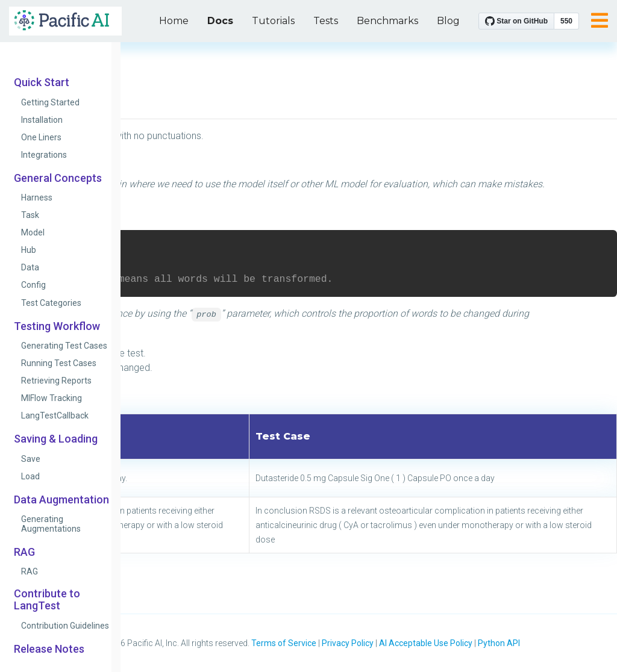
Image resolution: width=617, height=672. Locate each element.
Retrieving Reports (56, 381)
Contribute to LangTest (47, 600)
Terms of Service (284, 643)
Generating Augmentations (51, 524)
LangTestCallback (55, 415)
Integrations (44, 155)
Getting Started (50, 102)
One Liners (41, 137)
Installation (42, 120)
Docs (220, 21)
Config (33, 285)
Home (174, 21)
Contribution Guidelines (65, 626)
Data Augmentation (61, 500)
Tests (326, 21)
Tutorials (273, 21)
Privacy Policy (348, 643)
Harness (37, 198)
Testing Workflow (57, 326)
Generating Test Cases (64, 346)
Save (31, 459)
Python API (499, 643)
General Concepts (58, 178)
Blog (448, 21)
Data (30, 267)
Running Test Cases (59, 363)
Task (30, 215)
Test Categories (51, 303)
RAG (24, 552)
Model (33, 232)
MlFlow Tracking (52, 398)
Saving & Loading (56, 439)
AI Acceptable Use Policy (426, 643)
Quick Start (42, 82)
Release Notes (49, 649)
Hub (29, 250)
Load (30, 476)
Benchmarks (387, 21)
